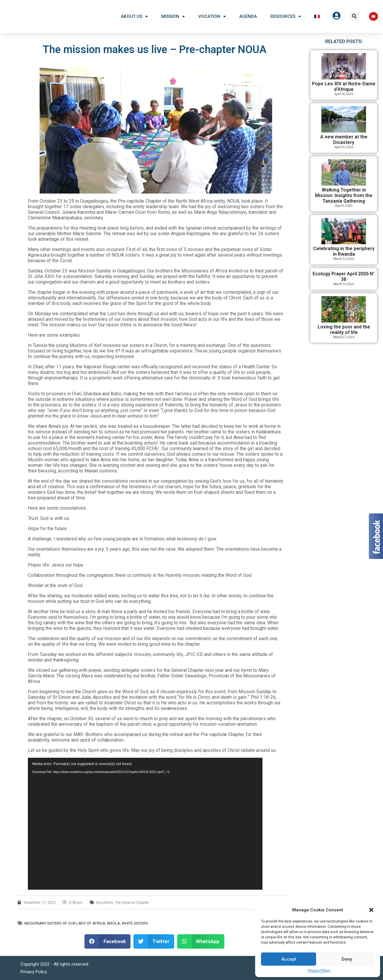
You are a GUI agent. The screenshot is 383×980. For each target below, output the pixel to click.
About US (134, 17)
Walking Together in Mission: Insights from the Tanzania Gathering (344, 195)
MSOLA (113, 923)
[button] (371, 910)
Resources (286, 17)
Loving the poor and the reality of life (344, 330)
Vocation (212, 17)
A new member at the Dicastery (344, 140)
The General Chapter (132, 902)
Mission (173, 17)
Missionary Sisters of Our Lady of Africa (65, 923)
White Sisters (135, 923)
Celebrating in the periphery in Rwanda (344, 251)
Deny (347, 959)
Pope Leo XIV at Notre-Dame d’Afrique (344, 87)
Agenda (248, 16)
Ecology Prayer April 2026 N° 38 (344, 277)
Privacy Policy (319, 971)
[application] (145, 824)
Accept (289, 959)
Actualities (105, 902)
